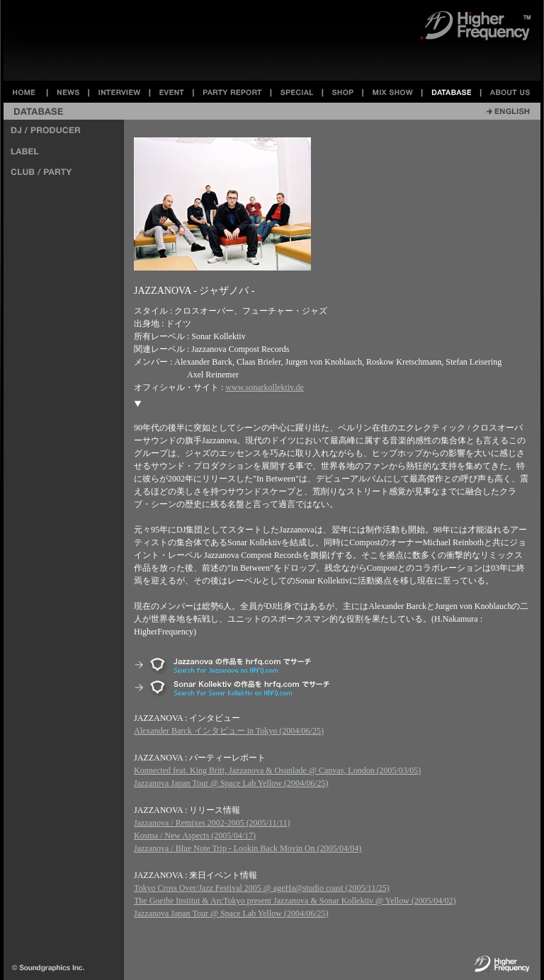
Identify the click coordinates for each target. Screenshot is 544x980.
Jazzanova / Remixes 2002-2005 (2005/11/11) (212, 823)
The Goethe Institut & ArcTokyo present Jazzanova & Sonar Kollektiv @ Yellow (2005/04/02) (295, 901)
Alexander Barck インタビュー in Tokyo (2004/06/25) (229, 731)
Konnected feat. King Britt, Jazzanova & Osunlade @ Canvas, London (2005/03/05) (277, 770)
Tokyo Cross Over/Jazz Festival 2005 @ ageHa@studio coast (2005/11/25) (262, 888)
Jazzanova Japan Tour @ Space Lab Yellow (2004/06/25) (231, 783)
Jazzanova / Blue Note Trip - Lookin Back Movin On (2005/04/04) (248, 848)
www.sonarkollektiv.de (264, 387)
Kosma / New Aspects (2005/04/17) (195, 836)
